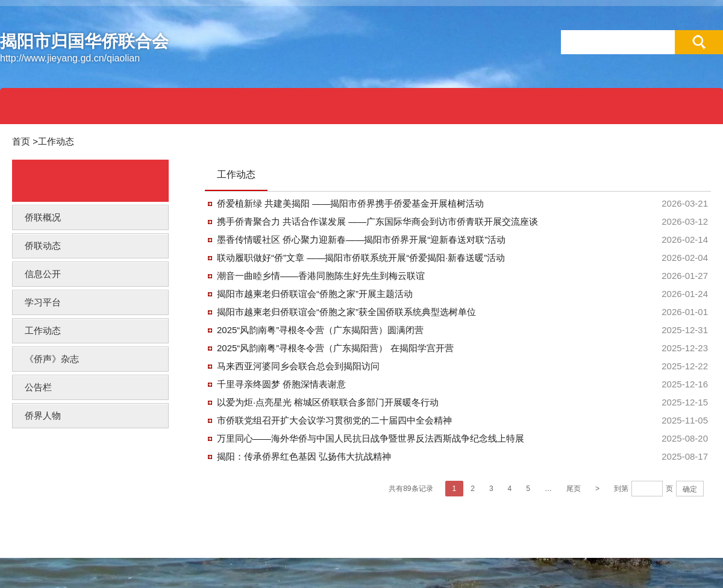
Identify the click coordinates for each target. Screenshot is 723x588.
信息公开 (43, 274)
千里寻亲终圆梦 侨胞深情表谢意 (281, 384)
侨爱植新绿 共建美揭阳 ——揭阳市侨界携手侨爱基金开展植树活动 (350, 203)
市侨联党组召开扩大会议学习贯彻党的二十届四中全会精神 (334, 420)
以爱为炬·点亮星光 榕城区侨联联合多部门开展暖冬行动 (328, 402)
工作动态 (56, 141)
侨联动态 (43, 246)
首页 (21, 141)
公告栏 (38, 387)
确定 (690, 489)
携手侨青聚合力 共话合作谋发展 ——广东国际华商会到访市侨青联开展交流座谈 (377, 221)
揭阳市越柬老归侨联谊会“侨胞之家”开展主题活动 (315, 294)
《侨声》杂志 (52, 359)
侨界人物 (43, 415)
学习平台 (43, 302)
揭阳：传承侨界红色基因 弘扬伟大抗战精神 (304, 456)
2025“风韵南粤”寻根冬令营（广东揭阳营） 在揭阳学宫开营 (335, 348)
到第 (621, 489)
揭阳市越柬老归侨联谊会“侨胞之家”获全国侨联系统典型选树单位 (346, 312)
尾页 (574, 489)
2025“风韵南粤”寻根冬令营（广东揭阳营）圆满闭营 (320, 330)
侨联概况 (43, 217)
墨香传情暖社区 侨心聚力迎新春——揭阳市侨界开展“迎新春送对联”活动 (361, 239)
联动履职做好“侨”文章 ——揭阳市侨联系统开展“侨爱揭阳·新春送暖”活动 (361, 258)
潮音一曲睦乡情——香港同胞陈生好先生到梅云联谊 (321, 276)
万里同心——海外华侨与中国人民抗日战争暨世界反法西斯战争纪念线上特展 (371, 438)
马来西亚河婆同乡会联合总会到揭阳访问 (298, 366)
